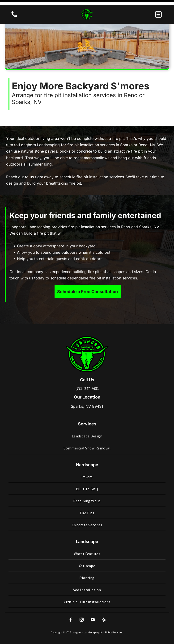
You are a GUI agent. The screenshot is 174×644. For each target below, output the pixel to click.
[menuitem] (87, 424)
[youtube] (93, 608)
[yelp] (104, 608)
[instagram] (81, 608)
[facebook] (70, 608)
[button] (158, 9)
